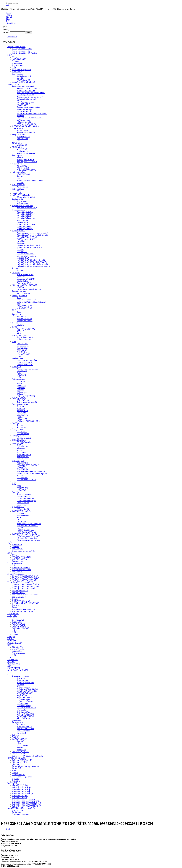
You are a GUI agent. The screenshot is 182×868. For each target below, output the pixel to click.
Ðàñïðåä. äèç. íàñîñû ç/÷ (26, 224)
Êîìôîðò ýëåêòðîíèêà (19, 296)
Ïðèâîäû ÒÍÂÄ (17, 768)
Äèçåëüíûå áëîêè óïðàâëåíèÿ (22, 206)
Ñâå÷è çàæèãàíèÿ (19, 379)
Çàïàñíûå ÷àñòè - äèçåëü (26, 239)
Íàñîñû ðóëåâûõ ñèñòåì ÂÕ (27, 360)
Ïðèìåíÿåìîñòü (12, 37)
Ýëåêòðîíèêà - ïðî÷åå (24, 308)
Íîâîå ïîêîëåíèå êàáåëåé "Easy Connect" (31, 93)
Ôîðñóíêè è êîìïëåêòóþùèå (21, 557)
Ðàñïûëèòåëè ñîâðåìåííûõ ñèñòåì (29, 245)
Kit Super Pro (22, 453)
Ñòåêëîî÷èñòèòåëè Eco (25, 530)
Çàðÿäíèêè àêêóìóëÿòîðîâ (26, 329)
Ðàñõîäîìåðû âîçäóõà (20, 335)
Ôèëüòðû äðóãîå (23, 503)
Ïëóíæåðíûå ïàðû (23, 204)
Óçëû (14, 482)
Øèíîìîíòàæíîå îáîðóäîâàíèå (26, 124)
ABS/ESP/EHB (23, 463)
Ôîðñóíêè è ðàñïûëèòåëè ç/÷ (27, 256)
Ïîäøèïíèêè (16, 605)
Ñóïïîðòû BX (22, 427)
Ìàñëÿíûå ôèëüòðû (23, 496)
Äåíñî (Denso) (13, 616)
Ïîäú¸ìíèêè (20, 116)
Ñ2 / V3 (20, 528)
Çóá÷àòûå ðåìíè (23, 344)
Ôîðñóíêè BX (22, 252)
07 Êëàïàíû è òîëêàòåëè (25, 693)
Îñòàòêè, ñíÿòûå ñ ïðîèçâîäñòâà (24, 82)
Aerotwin (20, 513)
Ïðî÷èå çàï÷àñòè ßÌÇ (20, 739)
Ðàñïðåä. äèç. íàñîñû (24, 222)
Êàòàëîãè (20, 748)
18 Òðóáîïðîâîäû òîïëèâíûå (26, 708)
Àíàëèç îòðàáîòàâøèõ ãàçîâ (27, 99)
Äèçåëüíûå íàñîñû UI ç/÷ (26, 218)
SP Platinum (21, 386)
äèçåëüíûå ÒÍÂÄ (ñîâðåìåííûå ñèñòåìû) (31, 260)
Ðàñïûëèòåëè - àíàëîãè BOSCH (24, 551)
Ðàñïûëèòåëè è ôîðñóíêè (21, 568)
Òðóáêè (15, 773)
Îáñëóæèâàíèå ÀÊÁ (24, 112)
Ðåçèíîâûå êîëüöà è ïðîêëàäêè (23, 612)
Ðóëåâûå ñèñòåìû (19, 358)
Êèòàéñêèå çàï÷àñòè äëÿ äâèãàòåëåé (26, 766)
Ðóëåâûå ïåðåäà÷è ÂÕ (25, 365)
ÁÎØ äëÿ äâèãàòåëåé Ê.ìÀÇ (22, 49)
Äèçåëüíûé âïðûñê (19, 231)
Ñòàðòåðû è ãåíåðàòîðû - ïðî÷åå (28, 421)
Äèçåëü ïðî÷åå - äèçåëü (25, 337)
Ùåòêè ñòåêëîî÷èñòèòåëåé (22, 511)
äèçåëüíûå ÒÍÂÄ (23, 258)
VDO (9, 672)
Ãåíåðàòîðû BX (23, 411)
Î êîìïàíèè (9, 15)
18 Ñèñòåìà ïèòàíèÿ (24, 706)
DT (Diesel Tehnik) (15, 643)
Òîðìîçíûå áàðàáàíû (19, 440)
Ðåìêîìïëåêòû (12, 783)
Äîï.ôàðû (15, 268)
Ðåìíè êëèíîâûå (22, 352)
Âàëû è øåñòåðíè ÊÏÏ (24, 727)
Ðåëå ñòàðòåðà (22, 415)
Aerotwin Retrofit (23, 515)
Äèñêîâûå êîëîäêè (23, 457)
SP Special (21, 388)
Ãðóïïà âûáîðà (17, 193)
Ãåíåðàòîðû (21, 409)
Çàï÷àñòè (16, 618)
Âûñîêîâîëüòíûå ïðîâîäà (25, 275)
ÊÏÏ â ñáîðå (21, 725)
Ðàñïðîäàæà (16, 720)
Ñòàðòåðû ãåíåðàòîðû (20, 404)
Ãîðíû (19, 191)
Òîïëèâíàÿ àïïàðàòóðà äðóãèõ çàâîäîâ (26, 586)
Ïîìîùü (8, 19)
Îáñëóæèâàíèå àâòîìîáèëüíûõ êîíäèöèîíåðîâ (32, 114)
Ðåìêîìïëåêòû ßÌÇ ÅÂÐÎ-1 (22, 789)
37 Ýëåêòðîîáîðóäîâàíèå (25, 716)
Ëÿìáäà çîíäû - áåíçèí (24, 319)
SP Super (20, 390)
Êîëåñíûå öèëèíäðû (19, 291)
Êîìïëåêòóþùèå (17, 74)
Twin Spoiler (22, 522)
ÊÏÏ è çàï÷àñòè (17, 722)
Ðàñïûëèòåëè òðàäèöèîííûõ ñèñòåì (29, 248)
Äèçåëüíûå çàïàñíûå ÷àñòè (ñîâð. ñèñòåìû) (32, 233)
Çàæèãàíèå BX (22, 281)
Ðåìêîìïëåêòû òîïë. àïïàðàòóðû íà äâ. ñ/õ (27, 806)
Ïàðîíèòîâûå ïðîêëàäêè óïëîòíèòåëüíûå (26, 603)
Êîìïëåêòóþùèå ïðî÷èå (25, 80)
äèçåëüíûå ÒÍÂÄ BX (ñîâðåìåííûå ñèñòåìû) (33, 264)
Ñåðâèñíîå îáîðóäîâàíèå (20, 628)
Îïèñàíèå (9, 829)
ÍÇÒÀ (10, 553)
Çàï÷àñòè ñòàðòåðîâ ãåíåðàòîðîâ (29, 289)
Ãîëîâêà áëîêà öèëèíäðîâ (25, 683)
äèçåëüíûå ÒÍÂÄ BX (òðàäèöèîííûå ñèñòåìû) (33, 266)
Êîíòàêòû (9, 17)
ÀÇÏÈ (10, 542)
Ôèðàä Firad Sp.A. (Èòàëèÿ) (18, 670)
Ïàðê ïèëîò (16, 323)
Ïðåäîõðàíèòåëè (22, 139)
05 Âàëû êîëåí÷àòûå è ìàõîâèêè (28, 689)
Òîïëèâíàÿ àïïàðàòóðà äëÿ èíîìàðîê (24, 580)
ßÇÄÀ (10, 55)
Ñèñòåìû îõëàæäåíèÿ (24, 306)
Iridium (19, 383)
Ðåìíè (14, 342)
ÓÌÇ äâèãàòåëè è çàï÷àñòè (22, 777)
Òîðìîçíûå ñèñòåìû (19, 461)
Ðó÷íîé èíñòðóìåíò (23, 120)
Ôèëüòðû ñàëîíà (23, 505)
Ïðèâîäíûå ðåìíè (22, 348)
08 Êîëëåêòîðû (22, 695)
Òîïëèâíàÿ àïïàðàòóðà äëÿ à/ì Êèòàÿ (25, 576)
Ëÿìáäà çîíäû (17, 314)
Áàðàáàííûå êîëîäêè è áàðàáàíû (28, 465)
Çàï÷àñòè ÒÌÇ (17, 764)
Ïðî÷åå (14, 327)
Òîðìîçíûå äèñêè (18, 444)
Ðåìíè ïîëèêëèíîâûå (23, 354)
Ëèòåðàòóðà (17, 812)
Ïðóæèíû (20, 78)
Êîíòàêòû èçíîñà (22, 459)
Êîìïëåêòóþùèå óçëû (24, 76)
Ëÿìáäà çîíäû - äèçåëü (25, 321)
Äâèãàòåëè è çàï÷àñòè (20, 676)
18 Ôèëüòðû (21, 710)
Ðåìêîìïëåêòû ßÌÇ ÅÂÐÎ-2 (22, 791)
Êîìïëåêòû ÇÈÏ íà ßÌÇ (20, 785)
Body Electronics (19, 135)
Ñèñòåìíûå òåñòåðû (24, 122)
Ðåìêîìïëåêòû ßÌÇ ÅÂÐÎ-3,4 (22, 794)
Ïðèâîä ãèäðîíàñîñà (23, 731)
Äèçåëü (19, 101)
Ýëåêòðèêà (16, 781)
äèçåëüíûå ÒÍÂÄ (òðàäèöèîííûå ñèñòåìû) (32, 262)
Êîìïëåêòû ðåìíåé (23, 346)
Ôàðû (19, 377)
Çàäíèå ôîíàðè (22, 371)
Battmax (20, 158)
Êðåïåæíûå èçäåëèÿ (19, 597)
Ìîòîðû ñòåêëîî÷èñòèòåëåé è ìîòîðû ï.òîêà (32, 302)
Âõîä (7, 5)
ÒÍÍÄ (14, 68)
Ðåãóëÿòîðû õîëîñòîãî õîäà (26, 170)
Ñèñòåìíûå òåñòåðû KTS (26, 91)
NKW (19, 517)
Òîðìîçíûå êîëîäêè (18, 448)
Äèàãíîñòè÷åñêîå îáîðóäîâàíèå (23, 86)
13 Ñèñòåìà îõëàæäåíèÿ (25, 702)
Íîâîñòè (8, 21)
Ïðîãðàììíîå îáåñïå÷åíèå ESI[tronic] (29, 89)
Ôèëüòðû (15, 492)
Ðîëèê (19, 356)
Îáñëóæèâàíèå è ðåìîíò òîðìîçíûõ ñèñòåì (31, 471)
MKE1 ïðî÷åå (17, 143)
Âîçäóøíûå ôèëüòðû (24, 494)
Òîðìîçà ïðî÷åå (17, 430)
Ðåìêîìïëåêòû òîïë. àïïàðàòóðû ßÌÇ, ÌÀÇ (27, 804)
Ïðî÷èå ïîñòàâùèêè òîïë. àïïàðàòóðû (20, 582)
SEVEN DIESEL (14, 668)
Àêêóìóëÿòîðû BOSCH (25, 160)
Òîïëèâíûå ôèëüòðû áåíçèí (26, 499)
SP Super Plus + (23, 392)
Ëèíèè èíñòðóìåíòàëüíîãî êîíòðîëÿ (29, 107)
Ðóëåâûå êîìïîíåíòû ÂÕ (25, 363)
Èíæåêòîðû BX (22, 243)
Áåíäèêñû (20, 287)
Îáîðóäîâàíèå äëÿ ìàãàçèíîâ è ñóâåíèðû (26, 126)
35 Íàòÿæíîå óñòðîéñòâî (25, 714)
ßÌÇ (9, 674)
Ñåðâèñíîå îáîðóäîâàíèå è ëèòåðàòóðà (21, 808)
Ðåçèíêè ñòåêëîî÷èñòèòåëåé (27, 538)
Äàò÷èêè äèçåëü (23, 168)
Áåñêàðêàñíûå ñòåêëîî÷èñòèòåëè (29, 524)
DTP (9, 645)
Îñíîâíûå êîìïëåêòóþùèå (20, 559)
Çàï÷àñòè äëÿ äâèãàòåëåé (17, 758)
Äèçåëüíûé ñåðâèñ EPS (25, 103)
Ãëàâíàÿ (9, 13)
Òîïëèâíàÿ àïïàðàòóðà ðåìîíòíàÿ (23, 589)
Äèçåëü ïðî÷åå (17, 199)
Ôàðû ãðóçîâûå (22, 488)
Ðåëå (19, 141)
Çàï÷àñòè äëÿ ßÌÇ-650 (20, 752)
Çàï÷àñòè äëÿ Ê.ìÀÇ (20, 762)
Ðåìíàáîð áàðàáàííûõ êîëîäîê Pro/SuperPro (32, 473)
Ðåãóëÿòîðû (21, 413)
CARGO (11, 639)
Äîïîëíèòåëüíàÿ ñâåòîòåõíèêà (27, 369)
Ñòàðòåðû (21, 417)
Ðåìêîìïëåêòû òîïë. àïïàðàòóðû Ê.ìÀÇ (25, 800)
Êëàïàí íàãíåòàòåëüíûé (20, 591)
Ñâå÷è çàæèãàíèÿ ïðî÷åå (26, 396)
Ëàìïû (14, 310)
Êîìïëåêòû (20, 685)
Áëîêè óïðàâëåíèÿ (18, 185)
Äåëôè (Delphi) (13, 614)
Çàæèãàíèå (16, 273)
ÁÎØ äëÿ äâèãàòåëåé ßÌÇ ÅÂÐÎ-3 (25, 53)
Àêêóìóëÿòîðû (17, 155)
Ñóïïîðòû (15, 423)
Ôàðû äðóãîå (21, 490)
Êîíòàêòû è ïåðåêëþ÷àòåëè (26, 300)
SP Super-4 (21, 394)
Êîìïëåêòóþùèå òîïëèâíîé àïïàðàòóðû (25, 595)
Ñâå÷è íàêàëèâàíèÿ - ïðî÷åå (27, 402)
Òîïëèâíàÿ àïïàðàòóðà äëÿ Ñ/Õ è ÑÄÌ (26, 584)
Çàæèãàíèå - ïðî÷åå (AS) (26, 279)
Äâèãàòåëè (21, 678)
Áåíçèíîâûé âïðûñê (19, 172)
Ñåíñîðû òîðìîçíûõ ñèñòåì (26, 132)
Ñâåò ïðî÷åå (17, 367)
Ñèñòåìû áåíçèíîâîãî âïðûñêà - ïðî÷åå (30, 181)
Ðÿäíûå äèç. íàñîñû (24, 227)
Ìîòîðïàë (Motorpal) (15, 563)
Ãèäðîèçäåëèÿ (17, 72)
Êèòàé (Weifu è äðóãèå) (16, 574)
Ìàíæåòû (15, 599)
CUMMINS (12, 641)
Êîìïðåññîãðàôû (22, 105)
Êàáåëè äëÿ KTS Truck (25, 95)
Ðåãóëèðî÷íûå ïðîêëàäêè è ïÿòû (23, 609)
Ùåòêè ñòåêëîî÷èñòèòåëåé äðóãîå (24, 534)
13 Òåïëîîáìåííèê (23, 704)
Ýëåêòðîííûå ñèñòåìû (20, 59)
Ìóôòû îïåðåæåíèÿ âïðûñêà (22, 70)
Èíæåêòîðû (21, 241)
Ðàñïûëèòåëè (17, 63)
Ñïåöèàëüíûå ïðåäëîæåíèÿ (17, 47)
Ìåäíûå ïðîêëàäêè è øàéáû (21, 601)
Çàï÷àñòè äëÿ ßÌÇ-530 (20, 754)
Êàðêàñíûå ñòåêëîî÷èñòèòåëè (27, 526)
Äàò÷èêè (20, 176)
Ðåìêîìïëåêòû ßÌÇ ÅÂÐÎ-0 (22, 787)
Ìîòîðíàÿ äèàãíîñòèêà (24, 109)
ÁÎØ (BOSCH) (13, 84)
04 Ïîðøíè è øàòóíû (23, 687)
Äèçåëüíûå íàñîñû (19, 210)
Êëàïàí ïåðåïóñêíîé (19, 593)
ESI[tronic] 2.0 (18, 810)
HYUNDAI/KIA (14, 664)
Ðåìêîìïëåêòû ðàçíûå (19, 798)
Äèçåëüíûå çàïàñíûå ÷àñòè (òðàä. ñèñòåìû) (32, 235)
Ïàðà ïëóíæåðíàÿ (18, 649)
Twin (19, 519)
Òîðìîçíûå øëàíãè (23, 434)
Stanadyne (11, 637)
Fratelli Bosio (13, 660)
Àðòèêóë (6, 30)
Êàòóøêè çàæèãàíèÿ (24, 283)
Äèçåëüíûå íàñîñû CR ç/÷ (26, 214)
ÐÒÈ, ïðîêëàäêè (23, 745)
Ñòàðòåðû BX (22, 419)
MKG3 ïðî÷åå (17, 147)
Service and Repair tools (21, 151)
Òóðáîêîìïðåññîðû (19, 775)
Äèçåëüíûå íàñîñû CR (25, 212)
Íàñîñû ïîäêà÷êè (22, 220)
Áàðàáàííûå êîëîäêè (24, 455)
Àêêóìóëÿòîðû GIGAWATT (27, 162)
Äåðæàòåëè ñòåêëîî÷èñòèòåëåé (28, 536)
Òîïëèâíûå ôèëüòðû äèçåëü (26, 501)
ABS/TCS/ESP (18, 128)
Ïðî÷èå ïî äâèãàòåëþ (24, 718)
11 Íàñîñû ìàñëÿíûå (24, 699)
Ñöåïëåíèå (16, 737)
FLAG (10, 658)
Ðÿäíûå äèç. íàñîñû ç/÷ (25, 229)
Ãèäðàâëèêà (21, 467)
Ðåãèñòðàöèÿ (11, 23)
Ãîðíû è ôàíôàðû (18, 189)
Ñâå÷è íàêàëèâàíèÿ (19, 398)
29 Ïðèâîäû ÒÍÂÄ (23, 712)
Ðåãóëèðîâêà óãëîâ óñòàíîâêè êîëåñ (30, 118)
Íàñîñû (19, 178)
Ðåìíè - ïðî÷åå (22, 350)
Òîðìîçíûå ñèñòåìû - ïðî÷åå (26, 480)
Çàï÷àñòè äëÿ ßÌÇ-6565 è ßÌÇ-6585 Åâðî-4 (28, 756)
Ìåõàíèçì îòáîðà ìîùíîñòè (25, 729)
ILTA (9, 666)
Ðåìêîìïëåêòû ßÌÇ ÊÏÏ (20, 796)
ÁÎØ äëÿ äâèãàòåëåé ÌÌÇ (21, 51)
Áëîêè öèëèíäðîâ (23, 681)
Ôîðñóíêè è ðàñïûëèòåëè (26, 254)
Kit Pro (19, 450)
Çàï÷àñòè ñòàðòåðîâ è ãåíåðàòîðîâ (25, 285)
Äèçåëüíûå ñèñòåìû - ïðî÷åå (27, 237)
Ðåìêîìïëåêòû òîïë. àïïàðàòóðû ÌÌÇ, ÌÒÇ (26, 802)
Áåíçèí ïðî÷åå (17, 164)
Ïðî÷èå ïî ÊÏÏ (21, 733)
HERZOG (11, 662)
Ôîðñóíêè (15, 61)
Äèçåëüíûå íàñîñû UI (24, 216)
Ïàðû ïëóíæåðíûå (18, 65)
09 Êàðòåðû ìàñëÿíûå (24, 697)
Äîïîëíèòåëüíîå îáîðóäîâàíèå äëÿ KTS (30, 97)
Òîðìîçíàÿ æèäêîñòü (19, 436)
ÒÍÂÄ (14, 57)
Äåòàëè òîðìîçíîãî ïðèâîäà (21, 195)
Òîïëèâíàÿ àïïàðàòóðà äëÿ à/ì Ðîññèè (25, 578)
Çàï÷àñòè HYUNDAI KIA (22, 760)
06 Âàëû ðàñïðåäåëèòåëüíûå (27, 691)
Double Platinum (23, 381)
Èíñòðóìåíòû (21, 750)
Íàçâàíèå (6, 33)
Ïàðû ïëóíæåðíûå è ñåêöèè (21, 570)
